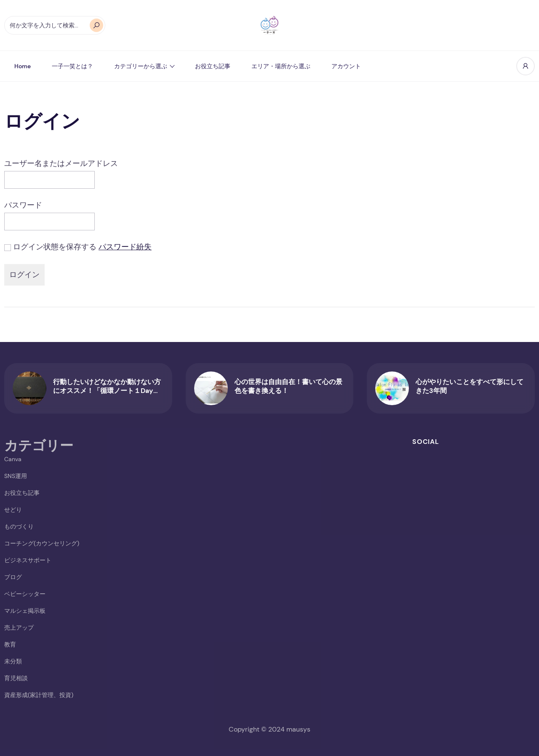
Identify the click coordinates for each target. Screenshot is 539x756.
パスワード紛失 (125, 247)
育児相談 (16, 678)
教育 (10, 644)
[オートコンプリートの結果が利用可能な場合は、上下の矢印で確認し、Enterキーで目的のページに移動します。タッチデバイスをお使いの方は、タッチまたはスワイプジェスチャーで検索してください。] (55, 25)
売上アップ (19, 628)
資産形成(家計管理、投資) (39, 695)
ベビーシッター (25, 594)
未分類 (13, 661)
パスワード (23, 205)
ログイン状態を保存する (55, 247)
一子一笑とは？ (72, 66)
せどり (13, 510)
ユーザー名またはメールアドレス (61, 163)
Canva (13, 459)
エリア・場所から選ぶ (281, 66)
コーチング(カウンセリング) (42, 543)
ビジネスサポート (28, 560)
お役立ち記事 (213, 66)
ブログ (13, 577)
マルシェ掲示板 (25, 611)
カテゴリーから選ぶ (141, 66)
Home (23, 66)
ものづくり (19, 526)
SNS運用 (16, 476)
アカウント (346, 66)
